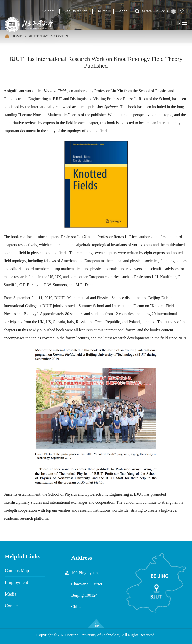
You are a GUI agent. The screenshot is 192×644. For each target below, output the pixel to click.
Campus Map (17, 571)
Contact (12, 606)
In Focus (162, 11)
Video (123, 11)
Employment (17, 582)
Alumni (103, 11)
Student (48, 11)
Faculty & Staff (76, 11)
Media (11, 594)
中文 (181, 11)
